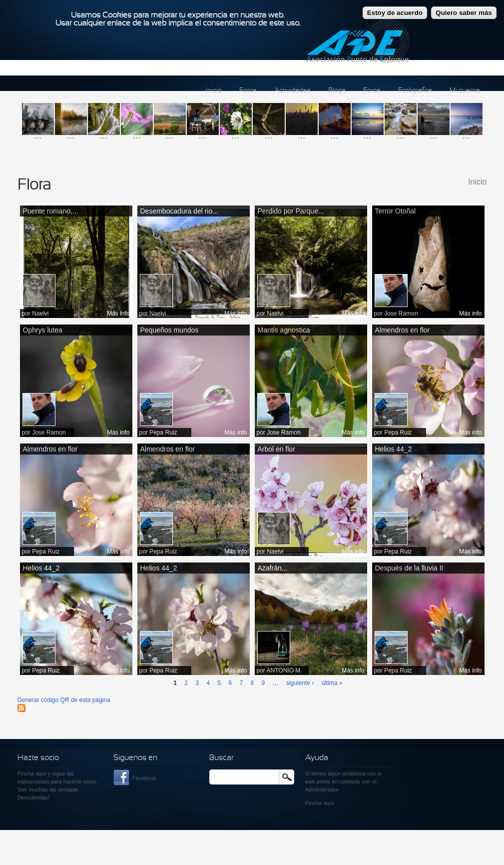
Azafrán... (273, 568)
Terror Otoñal (396, 211)
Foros (372, 91)
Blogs (337, 91)
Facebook (144, 778)
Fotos (248, 91)
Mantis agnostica (284, 330)
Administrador (322, 789)
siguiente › (300, 683)
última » (332, 683)
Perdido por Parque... (291, 211)
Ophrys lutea (43, 330)
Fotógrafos (415, 91)
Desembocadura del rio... (179, 211)
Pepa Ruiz (163, 432)
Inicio (214, 91)
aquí (328, 803)
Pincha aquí (32, 773)
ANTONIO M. (284, 670)
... (38, 135)
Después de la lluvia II (409, 568)
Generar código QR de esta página (64, 700)
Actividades (292, 91)
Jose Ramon (401, 313)
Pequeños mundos (170, 330)
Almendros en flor (403, 330)
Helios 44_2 (394, 449)
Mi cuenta (465, 91)
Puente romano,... (51, 211)
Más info (118, 313)
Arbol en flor (276, 449)
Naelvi (40, 313)
